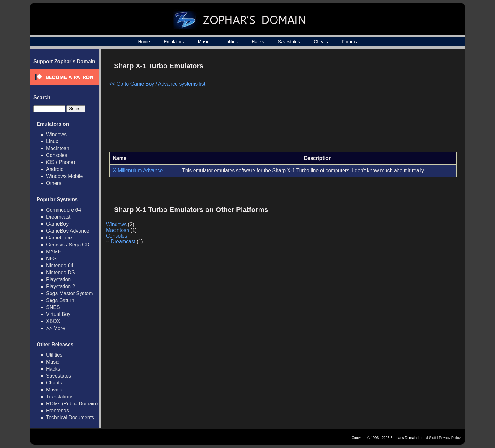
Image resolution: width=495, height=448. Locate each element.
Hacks (258, 42)
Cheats (321, 42)
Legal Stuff (428, 438)
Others (54, 183)
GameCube (59, 238)
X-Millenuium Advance (138, 170)
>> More (56, 328)
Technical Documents (70, 418)
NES (51, 259)
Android (55, 169)
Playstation (58, 279)
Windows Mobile (64, 176)
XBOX (53, 321)
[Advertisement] (403, 103)
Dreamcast (58, 217)
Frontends (57, 411)
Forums (349, 42)
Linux (52, 141)
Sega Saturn (60, 300)
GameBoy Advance (68, 231)
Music (204, 42)
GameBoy (57, 224)
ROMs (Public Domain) (72, 404)
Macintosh (58, 148)
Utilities (231, 42)
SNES (53, 307)
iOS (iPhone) (61, 162)
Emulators (174, 42)
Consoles (57, 155)
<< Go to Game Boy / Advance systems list (157, 84)
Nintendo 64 (60, 266)
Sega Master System (70, 293)
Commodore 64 (63, 210)
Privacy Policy (450, 438)
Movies (54, 390)
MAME (54, 252)
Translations (60, 397)
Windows (56, 134)
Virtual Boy (58, 314)
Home (144, 42)
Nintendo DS (60, 272)
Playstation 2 (61, 286)
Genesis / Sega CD (68, 245)
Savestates (289, 42)
